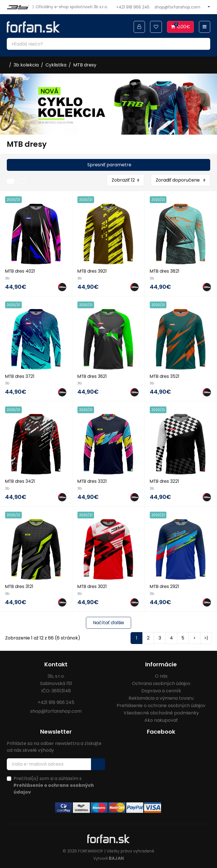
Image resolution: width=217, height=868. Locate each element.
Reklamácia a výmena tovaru (161, 698)
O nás (161, 676)
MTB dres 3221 (165, 481)
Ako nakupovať (161, 720)
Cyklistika (56, 65)
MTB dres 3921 (93, 271)
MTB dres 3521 (165, 376)
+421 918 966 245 (133, 7)
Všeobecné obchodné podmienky (161, 712)
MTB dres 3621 (93, 376)
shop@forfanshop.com (177, 7)
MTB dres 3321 (93, 481)
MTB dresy (85, 65)
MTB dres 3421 (21, 481)
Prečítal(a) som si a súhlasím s (54, 785)
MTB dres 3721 (21, 376)
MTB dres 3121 (20, 586)
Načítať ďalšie (108, 622)
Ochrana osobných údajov (161, 683)
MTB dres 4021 (21, 271)
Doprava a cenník (161, 690)
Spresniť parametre (109, 165)
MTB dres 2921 (165, 586)
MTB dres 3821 (165, 271)
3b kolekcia (26, 65)
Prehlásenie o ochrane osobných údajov (161, 705)
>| (206, 637)
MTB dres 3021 (93, 586)
